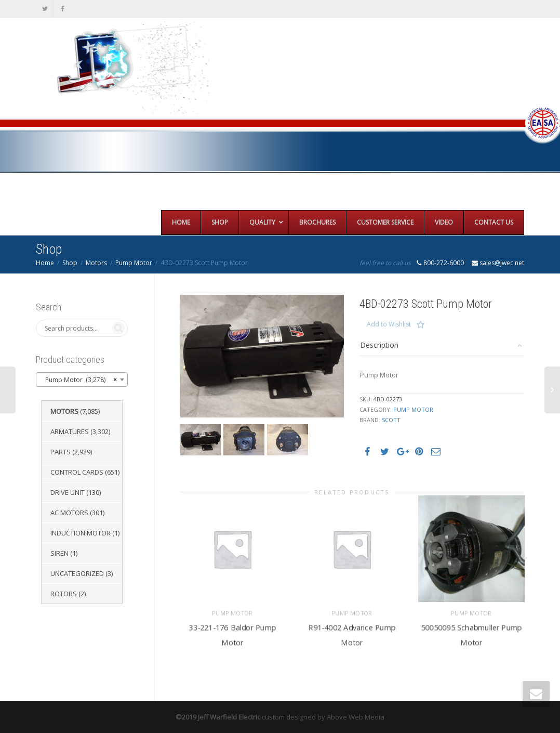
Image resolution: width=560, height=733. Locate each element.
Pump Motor (134, 263)
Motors (96, 263)
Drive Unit (68, 492)
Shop (70, 263)
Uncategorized (77, 573)
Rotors (64, 594)
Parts (61, 452)
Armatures (70, 431)
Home (45, 263)
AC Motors (69, 513)
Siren (59, 553)
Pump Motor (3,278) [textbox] (79, 380)
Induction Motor (81, 533)
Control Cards (77, 472)
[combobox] (82, 379)
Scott (391, 420)
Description (379, 345)
